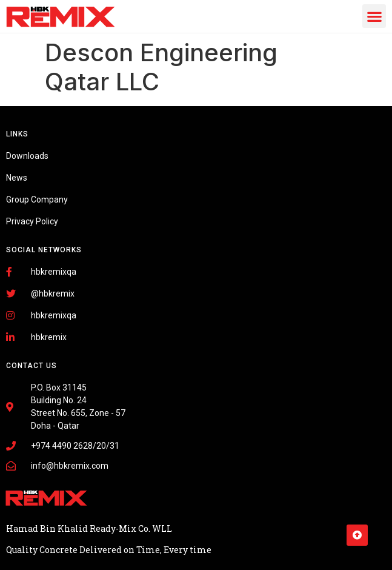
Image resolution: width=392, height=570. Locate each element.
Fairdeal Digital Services (61, 541)
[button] (374, 16)
